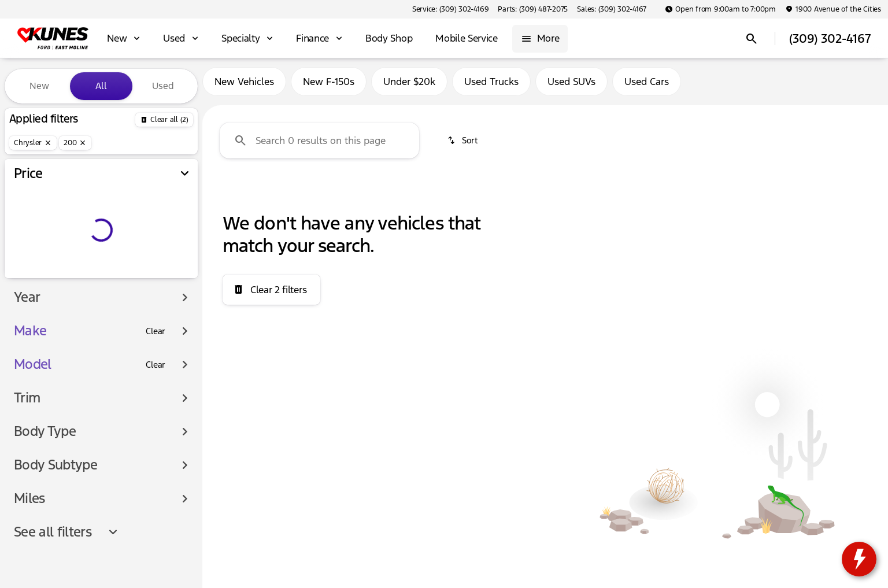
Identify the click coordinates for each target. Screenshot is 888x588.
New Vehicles (244, 86)
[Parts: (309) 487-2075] (533, 9)
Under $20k (409, 86)
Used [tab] (163, 86)
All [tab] (101, 86)
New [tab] (39, 86)
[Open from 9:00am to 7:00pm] (720, 9)
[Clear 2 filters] (271, 294)
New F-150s (329, 86)
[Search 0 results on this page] (319, 145)
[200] (75, 143)
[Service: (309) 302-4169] (450, 9)
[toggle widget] (859, 559)
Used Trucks (491, 86)
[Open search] (752, 39)
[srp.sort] (463, 145)
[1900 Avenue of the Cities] (833, 9)
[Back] (164, 120)
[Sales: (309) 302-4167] (612, 9)
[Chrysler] (33, 143)
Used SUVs (571, 86)
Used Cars (647, 86)
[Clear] (156, 331)
